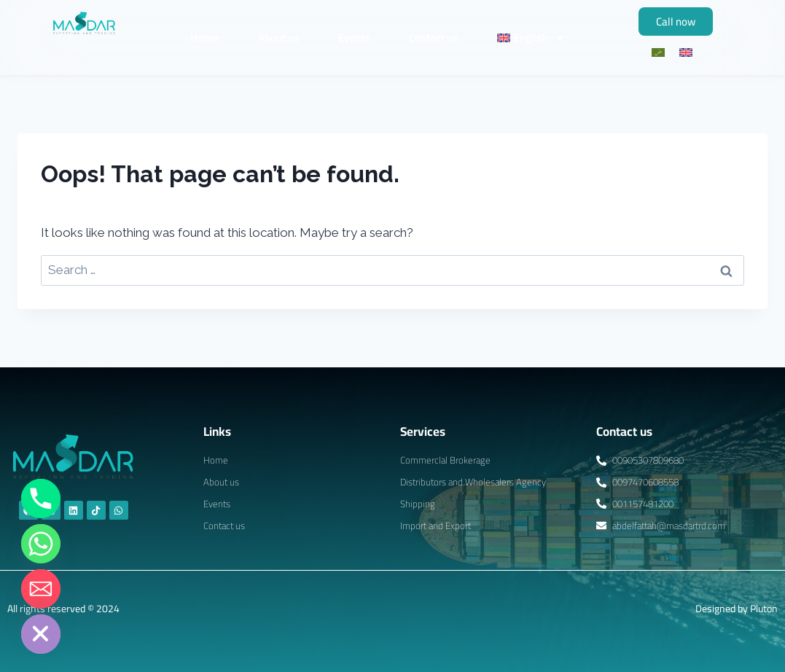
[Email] (41, 589)
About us (278, 38)
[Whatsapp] (41, 544)
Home (204, 38)
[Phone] (41, 499)
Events (354, 38)
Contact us (433, 38)
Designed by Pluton (737, 609)
